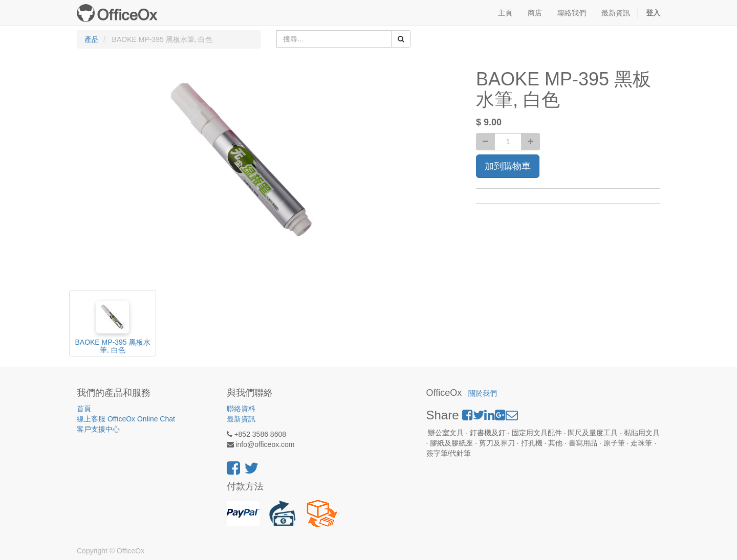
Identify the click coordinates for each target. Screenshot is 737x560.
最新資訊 (241, 419)
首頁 (84, 409)
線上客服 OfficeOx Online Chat (126, 419)
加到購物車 (508, 166)
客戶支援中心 (98, 429)
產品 (92, 39)
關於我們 (483, 394)
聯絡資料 (241, 409)
